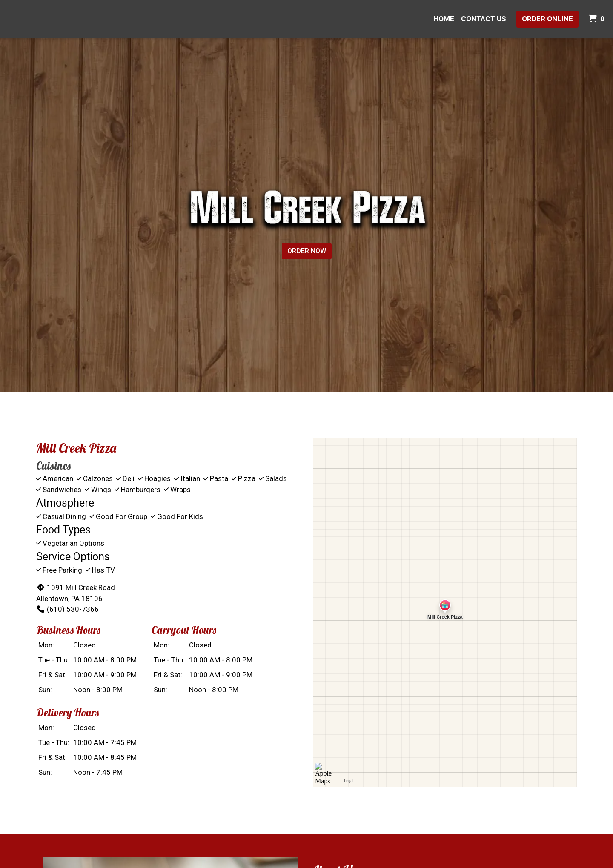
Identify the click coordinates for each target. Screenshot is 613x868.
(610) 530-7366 (67, 609)
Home (444, 19)
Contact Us (484, 19)
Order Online (547, 19)
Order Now (307, 251)
